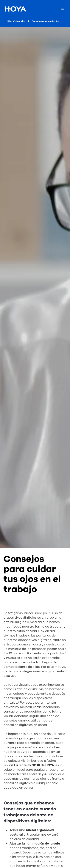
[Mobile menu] (62, 9)
